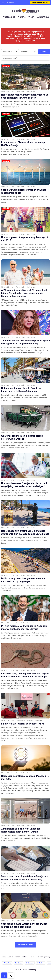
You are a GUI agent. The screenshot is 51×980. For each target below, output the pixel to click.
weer (31, 17)
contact (24, 957)
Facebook (19, 963)
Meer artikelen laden (25, 945)
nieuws (22, 17)
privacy (47, 957)
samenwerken (8, 957)
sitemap (40, 957)
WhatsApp (7, 963)
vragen (17, 957)
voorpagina (9, 17)
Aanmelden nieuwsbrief (40, 3)
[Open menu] (3, 3)
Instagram (30, 963)
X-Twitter (41, 963)
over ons (32, 957)
